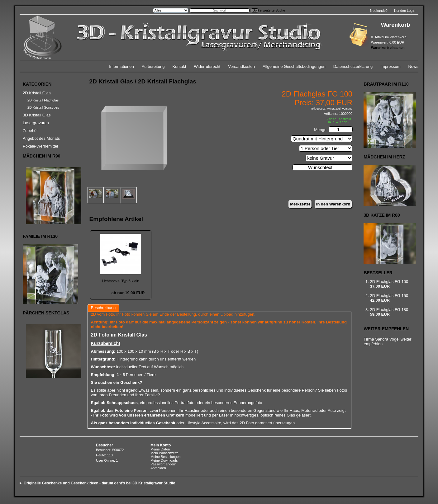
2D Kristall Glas (37, 93)
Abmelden (158, 468)
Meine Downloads (164, 460)
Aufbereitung (153, 66)
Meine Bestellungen (166, 457)
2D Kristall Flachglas (43, 100)
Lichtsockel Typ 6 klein (121, 281)
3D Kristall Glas (37, 115)
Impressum (390, 66)
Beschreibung (103, 308)
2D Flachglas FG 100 (389, 282)
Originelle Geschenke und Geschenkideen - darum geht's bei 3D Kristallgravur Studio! (100, 483)
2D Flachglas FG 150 (389, 296)
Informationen (121, 66)
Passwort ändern (163, 464)
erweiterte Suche (272, 10)
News (413, 66)
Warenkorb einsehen (388, 48)
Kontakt (179, 66)
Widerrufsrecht (207, 66)
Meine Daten (160, 449)
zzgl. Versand (344, 109)
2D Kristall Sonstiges (43, 107)
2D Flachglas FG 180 (389, 310)
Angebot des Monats (41, 138)
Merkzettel (300, 204)
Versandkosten (241, 66)
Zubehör (30, 131)
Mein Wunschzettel (165, 453)
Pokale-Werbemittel (40, 146)
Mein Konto (161, 445)
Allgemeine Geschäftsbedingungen (294, 66)
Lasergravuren (36, 123)
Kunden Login (405, 11)
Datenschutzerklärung (353, 66)
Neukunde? (379, 11)
